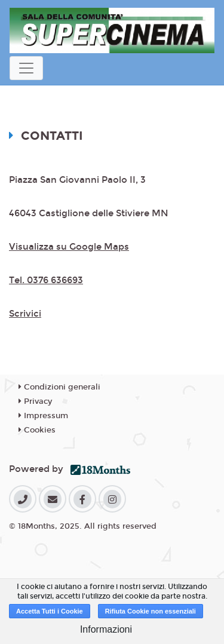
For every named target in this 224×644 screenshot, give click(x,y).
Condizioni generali (59, 387)
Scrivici (25, 314)
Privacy (35, 401)
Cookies (37, 430)
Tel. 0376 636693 (46, 280)
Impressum (43, 416)
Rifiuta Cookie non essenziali (151, 611)
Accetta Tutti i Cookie (50, 611)
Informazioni (106, 629)
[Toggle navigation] (26, 68)
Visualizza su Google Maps (69, 247)
